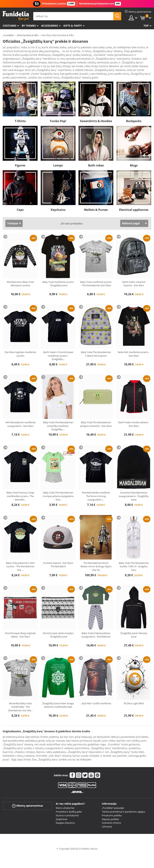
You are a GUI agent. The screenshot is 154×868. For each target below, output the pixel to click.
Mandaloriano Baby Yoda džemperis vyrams (20, 274)
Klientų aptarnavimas (28, 796)
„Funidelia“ (8, 35)
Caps (20, 200)
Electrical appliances (134, 200)
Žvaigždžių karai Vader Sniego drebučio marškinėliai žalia (58, 695)
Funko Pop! (58, 111)
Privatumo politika (112, 805)
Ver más (11, 67)
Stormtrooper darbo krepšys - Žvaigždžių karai (58, 625)
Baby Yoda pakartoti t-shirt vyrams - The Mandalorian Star (20, 556)
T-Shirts (20, 111)
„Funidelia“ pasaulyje (113, 798)
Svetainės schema (111, 813)
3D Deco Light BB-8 (134, 693)
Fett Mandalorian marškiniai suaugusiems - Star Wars (20, 414)
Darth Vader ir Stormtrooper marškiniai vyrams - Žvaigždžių (58, 346)
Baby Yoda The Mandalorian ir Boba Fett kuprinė (96, 344)
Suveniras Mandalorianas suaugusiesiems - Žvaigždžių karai (134, 486)
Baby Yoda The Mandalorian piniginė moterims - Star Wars (96, 414)
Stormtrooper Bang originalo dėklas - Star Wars (20, 625)
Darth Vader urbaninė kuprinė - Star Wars (134, 274)
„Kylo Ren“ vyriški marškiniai (96, 693)
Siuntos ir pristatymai (67, 805)
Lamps (58, 155)
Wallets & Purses (96, 200)
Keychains (58, 200)
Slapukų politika (110, 809)
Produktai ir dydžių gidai (69, 802)
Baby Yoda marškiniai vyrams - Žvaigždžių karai (58, 274)
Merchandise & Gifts (28, 35)
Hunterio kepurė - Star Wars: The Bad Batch (58, 555)
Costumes (10, 26)
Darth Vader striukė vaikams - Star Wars (134, 414)
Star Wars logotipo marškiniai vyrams (20, 344)
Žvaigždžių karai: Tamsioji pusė (134, 625)
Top (146, 26)
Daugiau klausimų (65, 813)
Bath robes (96, 155)
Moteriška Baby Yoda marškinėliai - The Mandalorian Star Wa (20, 697)
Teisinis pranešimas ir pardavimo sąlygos (124, 802)
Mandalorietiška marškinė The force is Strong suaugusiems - (96, 486)
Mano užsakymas (65, 798)
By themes (29, 26)
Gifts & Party (73, 26)
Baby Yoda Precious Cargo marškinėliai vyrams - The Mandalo (20, 486)
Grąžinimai (61, 809)
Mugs (134, 155)
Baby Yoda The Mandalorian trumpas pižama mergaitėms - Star (58, 486)
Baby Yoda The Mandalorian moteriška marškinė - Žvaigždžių (58, 416)
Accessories (50, 26)
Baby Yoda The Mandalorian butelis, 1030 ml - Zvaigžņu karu (134, 556)
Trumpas (13, 213)
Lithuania (107, 816)
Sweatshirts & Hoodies (96, 111)
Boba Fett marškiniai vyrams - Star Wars (134, 344)
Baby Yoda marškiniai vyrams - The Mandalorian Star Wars (96, 274)
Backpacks (134, 111)
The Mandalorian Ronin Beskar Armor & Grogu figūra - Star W (96, 556)
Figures (20, 155)
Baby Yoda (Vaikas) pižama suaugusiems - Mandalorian (96, 625)
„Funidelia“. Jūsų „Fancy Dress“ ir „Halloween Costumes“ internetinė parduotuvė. (16, 16)
